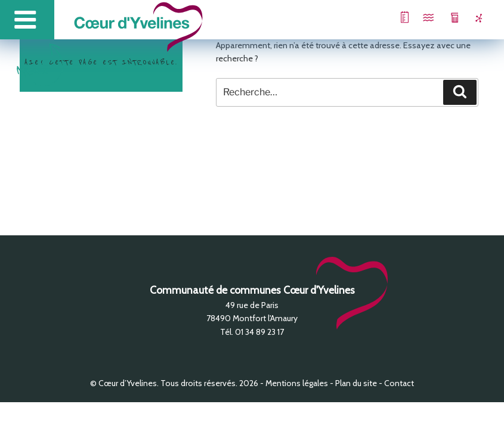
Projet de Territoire (390, 18)
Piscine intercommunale (417, 18)
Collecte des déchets (444, 18)
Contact (399, 383)
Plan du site (356, 383)
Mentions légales (297, 383)
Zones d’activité (471, 18)
